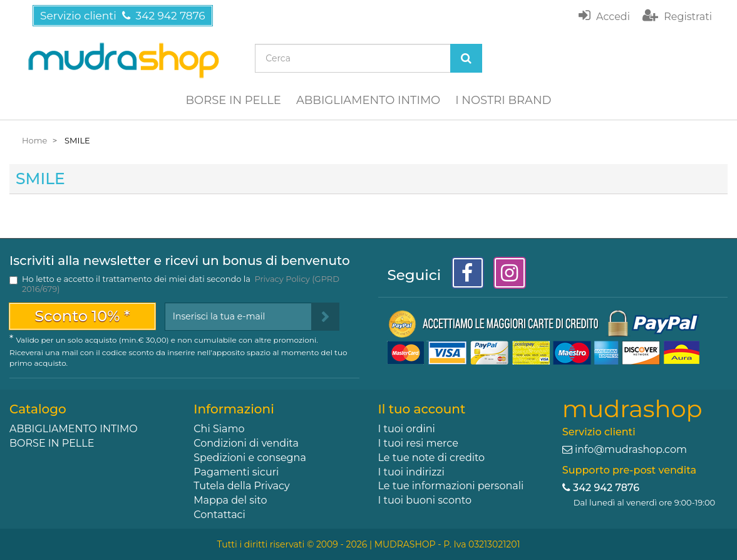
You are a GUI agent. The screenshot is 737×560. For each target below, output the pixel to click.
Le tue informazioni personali (451, 486)
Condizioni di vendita (246, 443)
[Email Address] (238, 317)
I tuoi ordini (407, 429)
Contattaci (219, 515)
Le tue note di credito (432, 458)
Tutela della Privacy (241, 486)
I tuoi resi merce (418, 443)
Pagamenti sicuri (236, 472)
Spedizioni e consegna (250, 458)
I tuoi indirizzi (411, 472)
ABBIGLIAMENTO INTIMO (368, 100)
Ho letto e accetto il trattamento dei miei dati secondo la (181, 284)
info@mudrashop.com (631, 449)
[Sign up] (325, 317)
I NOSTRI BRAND (503, 100)
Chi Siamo (219, 429)
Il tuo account (422, 409)
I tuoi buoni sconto (425, 500)
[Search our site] (353, 58)
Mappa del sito (230, 500)
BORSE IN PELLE (234, 100)
